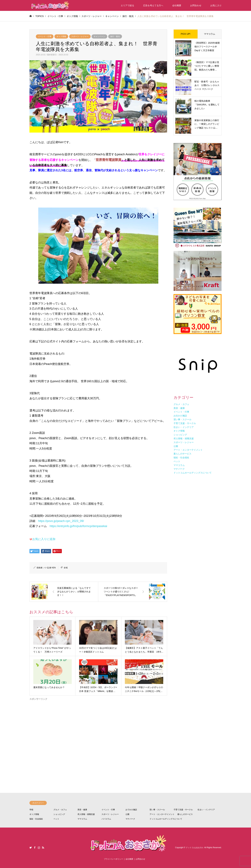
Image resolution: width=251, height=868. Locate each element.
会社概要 (177, 5)
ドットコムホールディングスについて (166, 819)
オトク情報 (61, 36)
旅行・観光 (115, 36)
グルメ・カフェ (60, 810)
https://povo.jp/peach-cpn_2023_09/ (61, 521)
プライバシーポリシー (113, 859)
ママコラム (210, 34)
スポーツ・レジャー (80, 36)
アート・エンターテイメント (162, 814)
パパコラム (106, 819)
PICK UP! (186, 34)
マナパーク (130, 819)
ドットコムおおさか (194, 848)
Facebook (35, 848)
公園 (127, 814)
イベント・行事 (45, 36)
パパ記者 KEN (50, 568)
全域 (66, 568)
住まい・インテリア (206, 810)
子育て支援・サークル (183, 810)
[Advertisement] (98, 734)
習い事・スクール (157, 810)
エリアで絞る (127, 5)
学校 (31, 810)
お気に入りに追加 (44, 539)
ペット (56, 819)
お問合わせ (196, 5)
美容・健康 (82, 810)
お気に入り (216, 5)
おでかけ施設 (131, 810)
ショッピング (59, 814)
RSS (43, 848)
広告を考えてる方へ (153, 5)
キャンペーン (99, 36)
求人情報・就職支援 (86, 814)
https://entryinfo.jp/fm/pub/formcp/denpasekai (78, 526)
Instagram (39, 848)
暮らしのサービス (185, 814)
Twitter (31, 848)
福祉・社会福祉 (36, 819)
